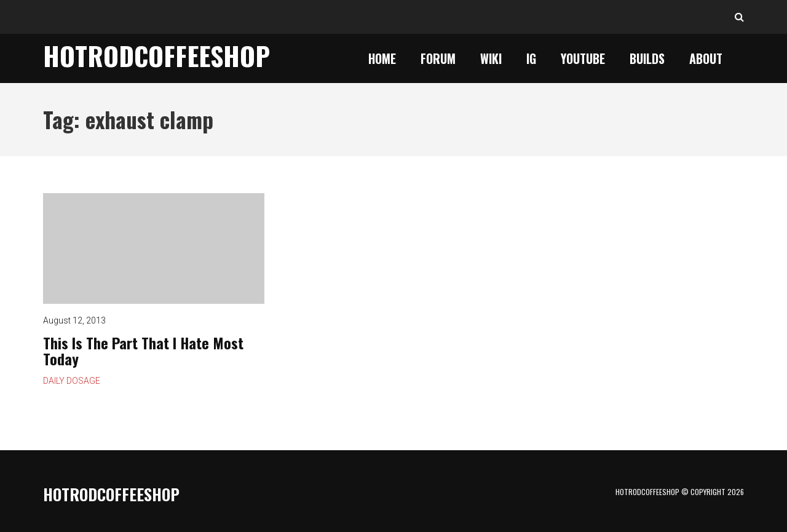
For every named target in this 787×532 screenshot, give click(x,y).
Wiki (491, 58)
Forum (438, 58)
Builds (647, 58)
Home (382, 58)
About (706, 58)
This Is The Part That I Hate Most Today (154, 248)
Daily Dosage (72, 381)
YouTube (583, 58)
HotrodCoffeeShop (156, 55)
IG (531, 58)
